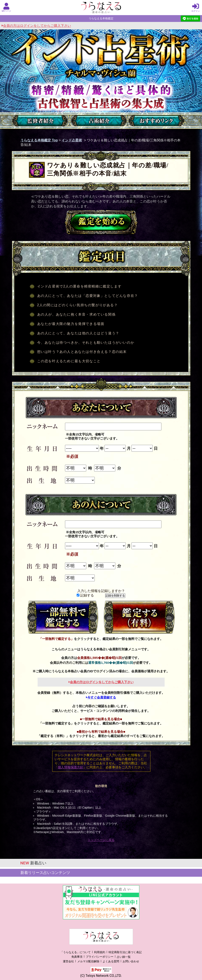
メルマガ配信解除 (88, 961)
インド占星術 (72, 140)
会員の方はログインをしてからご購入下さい (36, 26)
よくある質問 (111, 961)
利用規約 (100, 952)
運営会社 (68, 961)
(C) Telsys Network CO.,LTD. (101, 976)
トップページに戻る (101, 840)
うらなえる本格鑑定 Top (39, 140)
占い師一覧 (124, 957)
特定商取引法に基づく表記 (125, 952)
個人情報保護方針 (71, 767)
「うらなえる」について (76, 952)
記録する (85, 595)
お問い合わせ (131, 961)
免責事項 (77, 957)
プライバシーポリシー (100, 957)
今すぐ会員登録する (101, 697)
